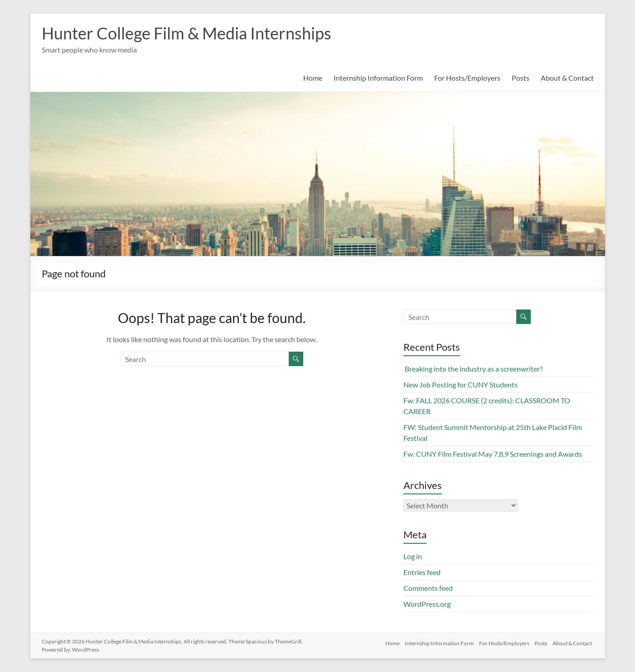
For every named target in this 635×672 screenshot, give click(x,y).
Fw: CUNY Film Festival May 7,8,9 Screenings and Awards (493, 454)
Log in (413, 556)
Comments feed (428, 588)
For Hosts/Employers (467, 78)
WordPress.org (427, 604)
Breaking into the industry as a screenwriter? (473, 369)
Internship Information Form (378, 78)
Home (313, 78)
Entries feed (422, 572)
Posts (521, 78)
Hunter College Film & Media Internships (187, 33)
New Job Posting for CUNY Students (460, 384)
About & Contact (567, 78)
